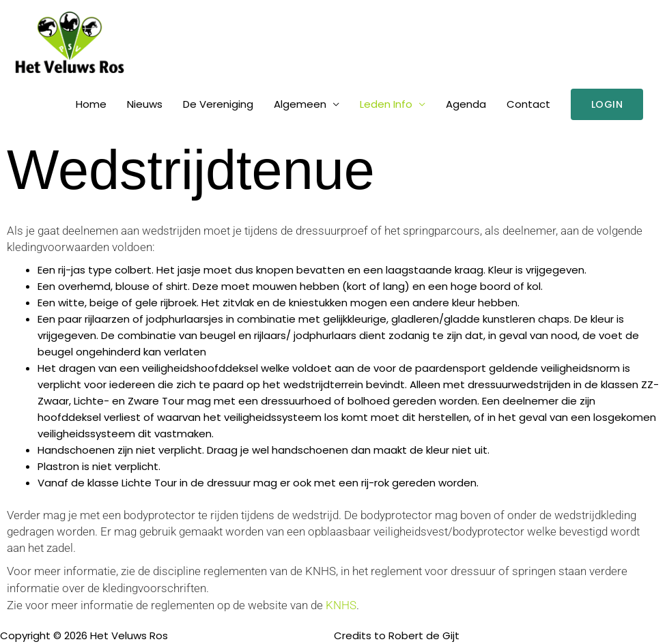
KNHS (341, 605)
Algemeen (300, 104)
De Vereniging (218, 104)
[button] (607, 104)
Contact (528, 104)
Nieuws (145, 104)
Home (91, 104)
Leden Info (386, 104)
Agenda (466, 104)
